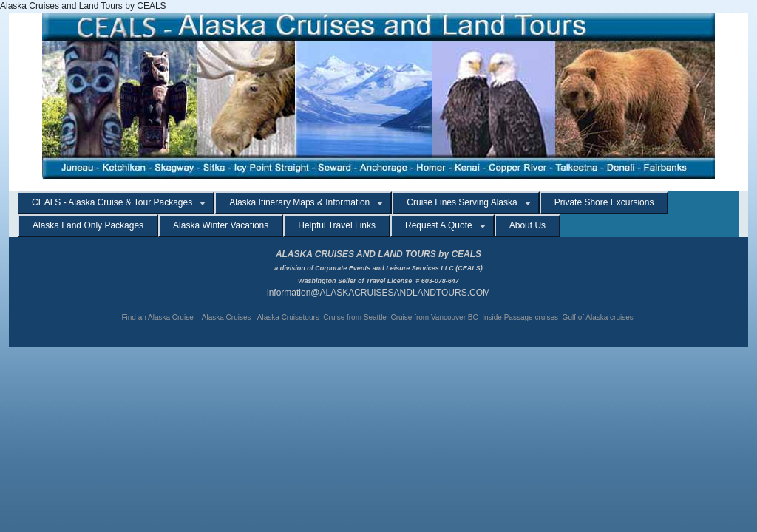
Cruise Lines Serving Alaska (462, 202)
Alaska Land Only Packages (88, 225)
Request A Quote (439, 225)
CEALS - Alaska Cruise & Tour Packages (112, 202)
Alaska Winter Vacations (221, 225)
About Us (527, 225)
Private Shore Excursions (604, 202)
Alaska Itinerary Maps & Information (299, 202)
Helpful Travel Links (337, 225)
